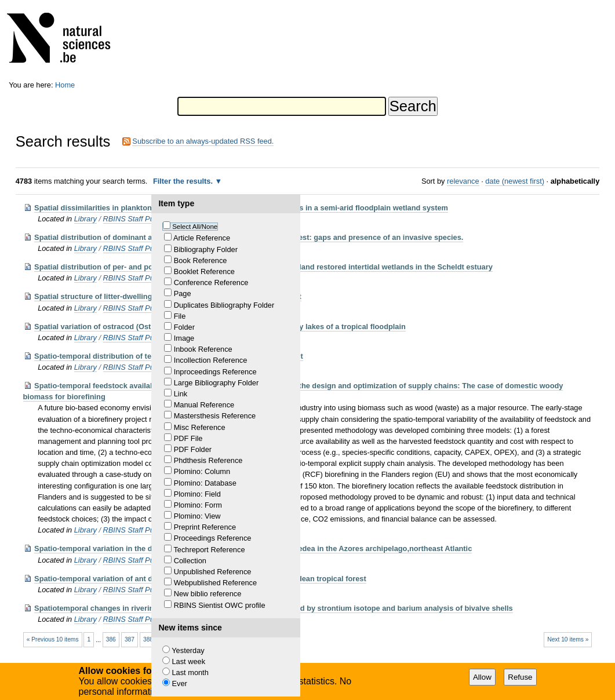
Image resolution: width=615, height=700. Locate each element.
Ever (179, 683)
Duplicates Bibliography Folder (224, 305)
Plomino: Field (197, 494)
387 (130, 639)
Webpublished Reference (215, 583)
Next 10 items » (568, 639)
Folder (184, 327)
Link (181, 394)
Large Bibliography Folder (216, 383)
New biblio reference (208, 594)
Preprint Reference (205, 527)
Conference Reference (211, 282)
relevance (463, 181)
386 (111, 639)
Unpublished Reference (213, 572)
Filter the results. (184, 181)
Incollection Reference (211, 360)
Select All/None (195, 227)
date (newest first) (515, 181)
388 (148, 639)
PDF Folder (193, 449)
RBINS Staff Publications (144, 219)
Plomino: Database (205, 483)
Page (183, 294)
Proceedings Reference (213, 538)
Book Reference (201, 260)
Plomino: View (197, 516)
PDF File (188, 438)
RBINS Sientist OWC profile (220, 605)
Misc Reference (200, 427)
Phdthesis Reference (208, 460)
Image (184, 338)
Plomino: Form (198, 505)
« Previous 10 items (53, 639)
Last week (188, 661)
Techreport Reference (209, 550)
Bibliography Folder (206, 249)
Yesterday (188, 650)
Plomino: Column (202, 471)
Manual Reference (204, 405)
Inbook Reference (203, 349)
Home (65, 85)
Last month (190, 672)
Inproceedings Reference (215, 372)
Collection (190, 561)
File (180, 316)
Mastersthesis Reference (215, 416)
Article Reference (202, 238)
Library (85, 219)
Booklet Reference (204, 271)
